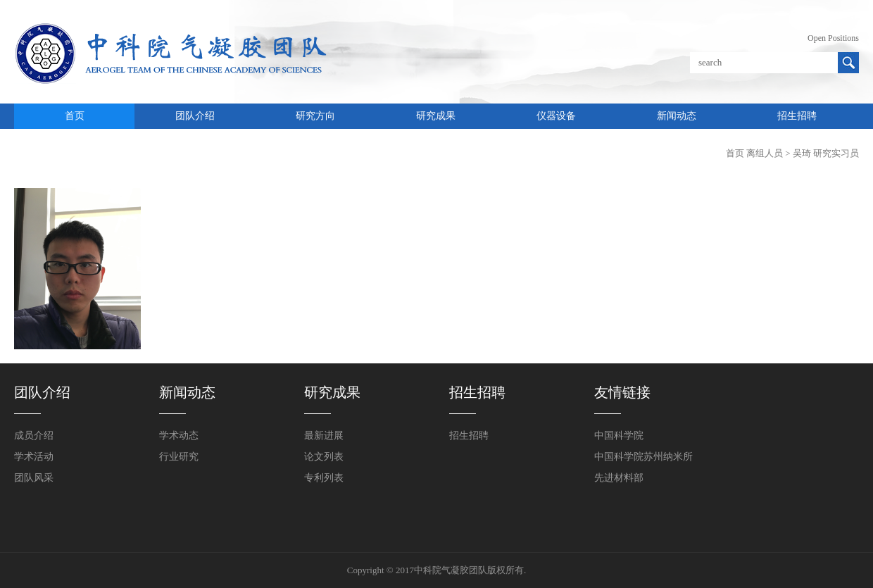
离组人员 (765, 153)
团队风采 (34, 478)
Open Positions (833, 38)
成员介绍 (34, 436)
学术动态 (179, 436)
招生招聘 (797, 116)
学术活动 (34, 457)
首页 (75, 116)
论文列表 (324, 457)
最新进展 (324, 436)
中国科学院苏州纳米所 (643, 457)
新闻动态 (677, 116)
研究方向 (315, 116)
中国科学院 (619, 436)
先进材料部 (619, 478)
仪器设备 (556, 116)
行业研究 (179, 457)
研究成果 (436, 116)
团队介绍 (195, 116)
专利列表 (324, 478)
